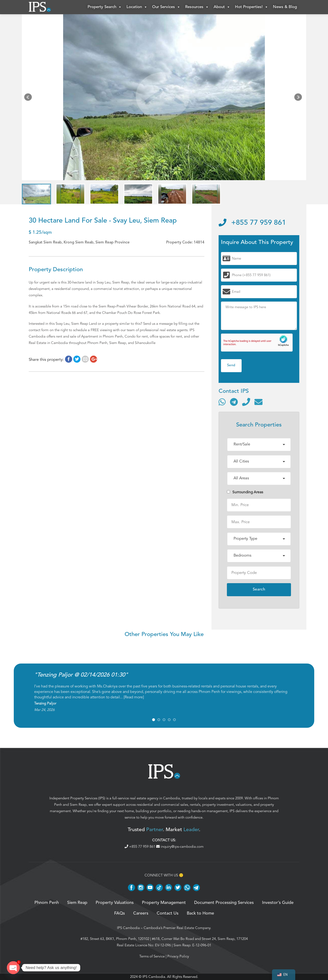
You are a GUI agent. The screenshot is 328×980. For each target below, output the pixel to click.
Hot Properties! (252, 7)
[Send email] (258, 402)
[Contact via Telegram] (234, 402)
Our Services (166, 7)
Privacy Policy (178, 956)
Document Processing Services (224, 903)
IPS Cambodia (128, 928)
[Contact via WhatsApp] (222, 402)
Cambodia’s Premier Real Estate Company (177, 928)
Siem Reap (78, 805)
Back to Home (200, 913)
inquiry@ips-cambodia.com (180, 847)
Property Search (105, 7)
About (222, 7)
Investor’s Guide (278, 903)
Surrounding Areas (245, 492)
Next (299, 98)
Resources (197, 7)
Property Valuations (115, 903)
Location (137, 7)
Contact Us (168, 913)
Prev (29, 98)
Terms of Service (152, 956)
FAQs (119, 913)
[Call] (246, 402)
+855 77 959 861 (252, 223)
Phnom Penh (47, 903)
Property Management (164, 903)
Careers (141, 913)
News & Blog (285, 7)
